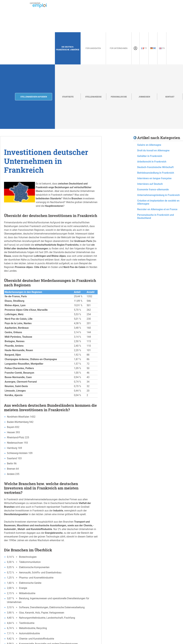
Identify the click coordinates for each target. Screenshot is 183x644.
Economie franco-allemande (153, 189)
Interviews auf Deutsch (150, 184)
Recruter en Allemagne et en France (157, 209)
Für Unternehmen (119, 48)
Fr (144, 48)
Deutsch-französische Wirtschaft (155, 167)
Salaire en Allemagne (149, 145)
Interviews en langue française (154, 178)
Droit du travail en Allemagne (153, 150)
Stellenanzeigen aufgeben (34, 97)
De (153, 48)
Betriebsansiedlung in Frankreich (156, 173)
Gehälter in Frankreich (150, 156)
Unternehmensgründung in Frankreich (158, 195)
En (162, 48)
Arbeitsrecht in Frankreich (152, 162)
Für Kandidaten (93, 48)
